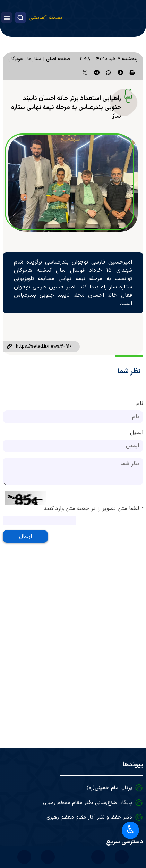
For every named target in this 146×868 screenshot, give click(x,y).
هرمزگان (16, 59)
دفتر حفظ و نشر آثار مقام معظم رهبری (89, 731)
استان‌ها (35, 59)
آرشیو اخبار (121, 793)
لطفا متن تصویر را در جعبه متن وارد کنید (93, 509)
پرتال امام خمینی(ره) (109, 701)
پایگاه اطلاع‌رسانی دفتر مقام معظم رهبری (88, 716)
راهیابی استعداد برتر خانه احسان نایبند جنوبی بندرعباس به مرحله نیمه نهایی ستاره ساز (66, 107)
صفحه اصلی (58, 59)
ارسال (25, 536)
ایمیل (137, 433)
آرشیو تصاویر (118, 779)
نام (140, 404)
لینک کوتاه (9, 347)
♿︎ (131, 830)
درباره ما (123, 808)
